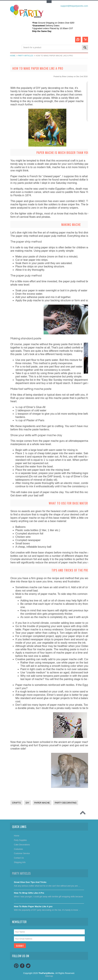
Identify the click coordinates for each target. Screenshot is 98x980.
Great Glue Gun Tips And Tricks (30, 882)
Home (13, 56)
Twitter (28, 966)
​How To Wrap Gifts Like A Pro (29, 893)
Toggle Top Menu (49, 2)
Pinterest (16, 966)
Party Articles (26, 56)
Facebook (22, 966)
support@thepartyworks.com (74, 6)
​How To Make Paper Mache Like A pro (33, 906)
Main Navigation (13, 48)
